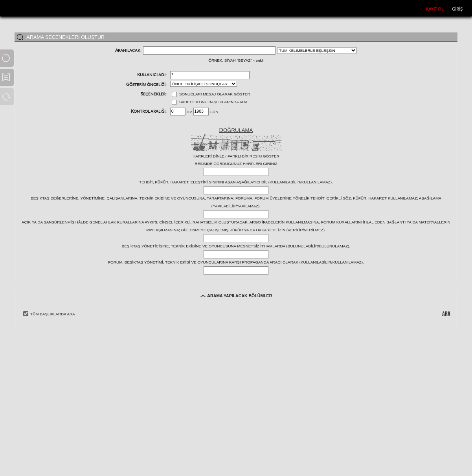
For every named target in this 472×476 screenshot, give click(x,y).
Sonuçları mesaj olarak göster (211, 94)
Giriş (457, 9)
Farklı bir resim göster (253, 156)
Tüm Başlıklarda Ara (53, 314)
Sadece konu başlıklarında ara (210, 102)
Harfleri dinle (208, 156)
